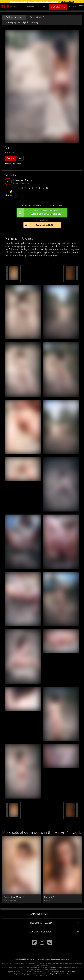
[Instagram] (42, 942)
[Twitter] (34, 942)
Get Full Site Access (41, 213)
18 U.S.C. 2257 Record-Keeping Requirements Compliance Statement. (42, 959)
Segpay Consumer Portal (60, 974)
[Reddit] (50, 942)
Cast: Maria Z (37, 17)
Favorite (11, 158)
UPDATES (30, 7)
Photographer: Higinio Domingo (22, 22)
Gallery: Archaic (14, 17)
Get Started (58, 7)
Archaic (10, 148)
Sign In (73, 7)
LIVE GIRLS (42, 7)
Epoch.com (71, 972)
